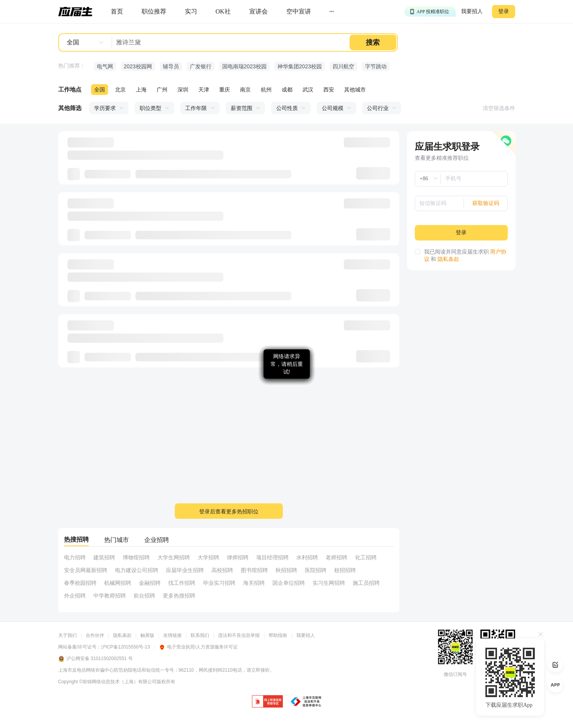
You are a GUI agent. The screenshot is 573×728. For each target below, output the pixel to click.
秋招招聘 (286, 570)
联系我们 (200, 635)
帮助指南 (278, 635)
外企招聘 (75, 596)
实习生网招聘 (329, 583)
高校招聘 (222, 570)
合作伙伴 (95, 635)
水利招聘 (307, 557)
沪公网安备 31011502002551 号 (95, 659)
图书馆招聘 (254, 570)
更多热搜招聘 (179, 596)
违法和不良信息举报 (239, 635)
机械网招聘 (118, 583)
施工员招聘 (366, 583)
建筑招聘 (104, 557)
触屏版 (147, 635)
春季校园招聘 (80, 583)
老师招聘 (336, 557)
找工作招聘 (182, 583)
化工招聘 (366, 557)
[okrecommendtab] (223, 12)
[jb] (267, 702)
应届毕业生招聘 (185, 570)
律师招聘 (238, 557)
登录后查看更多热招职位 (229, 511)
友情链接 (172, 635)
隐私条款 (448, 259)
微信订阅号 (455, 674)
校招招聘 (345, 570)
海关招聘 (254, 583)
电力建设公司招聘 (137, 570)
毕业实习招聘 (219, 583)
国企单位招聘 (289, 583)
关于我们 (68, 635)
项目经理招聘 (272, 557)
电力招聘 (75, 557)
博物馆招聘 (136, 557)
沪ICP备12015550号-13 (126, 647)
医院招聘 (316, 570)
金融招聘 (150, 583)
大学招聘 (208, 557)
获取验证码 (486, 203)
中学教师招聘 (110, 596)
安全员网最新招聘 (86, 570)
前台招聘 (144, 596)
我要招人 (472, 11)
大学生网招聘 (174, 557)
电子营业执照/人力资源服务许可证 (198, 647)
